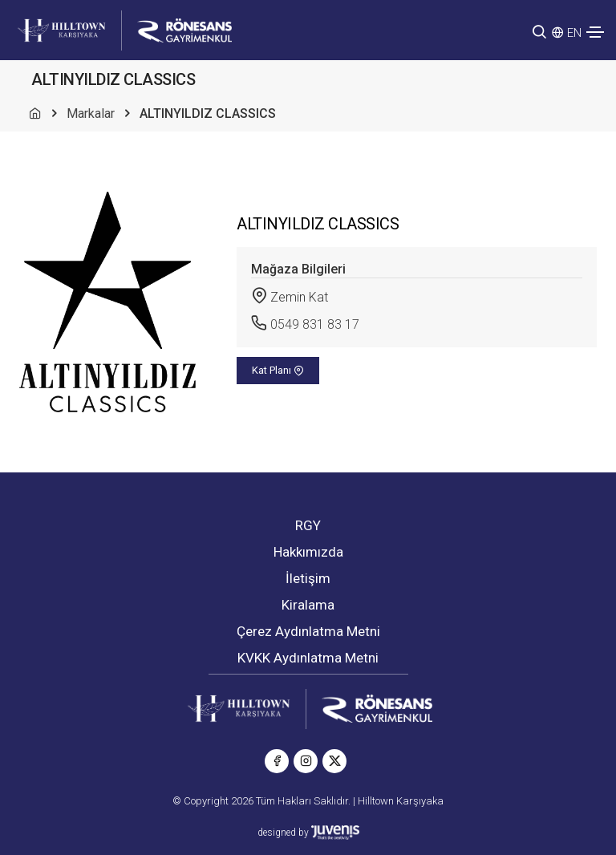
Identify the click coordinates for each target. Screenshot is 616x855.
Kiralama (308, 605)
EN (574, 33)
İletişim (308, 578)
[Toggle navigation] (595, 32)
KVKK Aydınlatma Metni (308, 658)
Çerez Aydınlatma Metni (308, 631)
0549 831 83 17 (315, 324)
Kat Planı (278, 370)
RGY (308, 525)
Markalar (91, 113)
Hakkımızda (308, 552)
